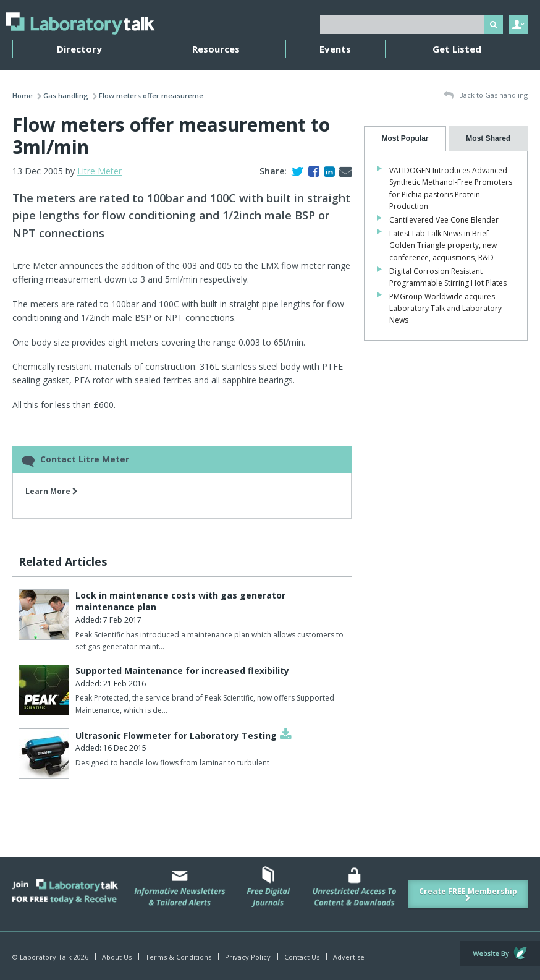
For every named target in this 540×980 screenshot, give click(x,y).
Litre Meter (99, 171)
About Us (117, 957)
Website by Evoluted (500, 953)
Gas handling (66, 96)
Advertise (349, 957)
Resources (216, 49)
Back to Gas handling (486, 96)
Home (23, 96)
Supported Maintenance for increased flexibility (182, 671)
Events (335, 49)
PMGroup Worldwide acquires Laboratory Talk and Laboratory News (445, 308)
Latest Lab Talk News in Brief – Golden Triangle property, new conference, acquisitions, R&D (443, 245)
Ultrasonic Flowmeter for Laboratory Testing (176, 735)
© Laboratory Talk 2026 (50, 957)
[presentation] (405, 139)
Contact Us (302, 957)
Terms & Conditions (178, 957)
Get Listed (457, 49)
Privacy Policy (248, 957)
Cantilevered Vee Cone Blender (444, 220)
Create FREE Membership (468, 894)
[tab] (405, 139)
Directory (79, 49)
